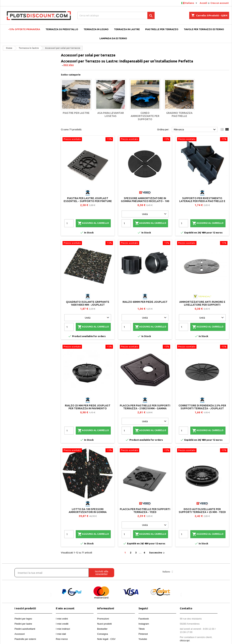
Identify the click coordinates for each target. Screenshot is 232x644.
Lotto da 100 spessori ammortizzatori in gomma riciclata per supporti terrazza (88, 512)
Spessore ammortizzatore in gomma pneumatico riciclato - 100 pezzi (145, 201)
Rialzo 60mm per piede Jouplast (145, 302)
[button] (51, 595)
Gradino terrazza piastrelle (179, 115)
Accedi (203, 3)
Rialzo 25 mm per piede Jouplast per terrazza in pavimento (88, 407)
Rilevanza (195, 130)
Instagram (144, 624)
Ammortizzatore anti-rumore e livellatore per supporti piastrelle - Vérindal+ (202, 305)
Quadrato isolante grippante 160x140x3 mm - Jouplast (88, 303)
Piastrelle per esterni (25, 639)
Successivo (157, 553)
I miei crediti (62, 624)
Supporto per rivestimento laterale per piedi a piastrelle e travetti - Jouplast (202, 201)
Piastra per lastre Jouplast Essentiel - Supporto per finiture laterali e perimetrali (88, 201)
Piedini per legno (23, 619)
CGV (113, 639)
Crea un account (220, 3)
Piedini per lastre (23, 624)
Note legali (103, 639)
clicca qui (185, 640)
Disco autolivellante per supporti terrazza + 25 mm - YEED (202, 511)
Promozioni (103, 619)
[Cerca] (116, 15)
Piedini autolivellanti (25, 629)
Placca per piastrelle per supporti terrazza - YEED (145, 511)
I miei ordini (62, 619)
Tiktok (142, 629)
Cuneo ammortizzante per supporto (145, 116)
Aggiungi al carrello (93, 223)
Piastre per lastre (76, 113)
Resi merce (62, 639)
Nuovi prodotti (104, 624)
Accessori (20, 634)
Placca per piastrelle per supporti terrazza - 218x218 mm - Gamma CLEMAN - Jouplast (145, 408)
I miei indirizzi (63, 629)
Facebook (144, 619)
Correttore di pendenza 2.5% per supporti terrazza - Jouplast (202, 407)
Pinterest (143, 634)
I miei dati (61, 634)
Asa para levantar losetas (111, 115)
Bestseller (102, 629)
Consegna (102, 634)
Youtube (143, 639)
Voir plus (69, 65)
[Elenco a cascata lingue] (190, 3)
